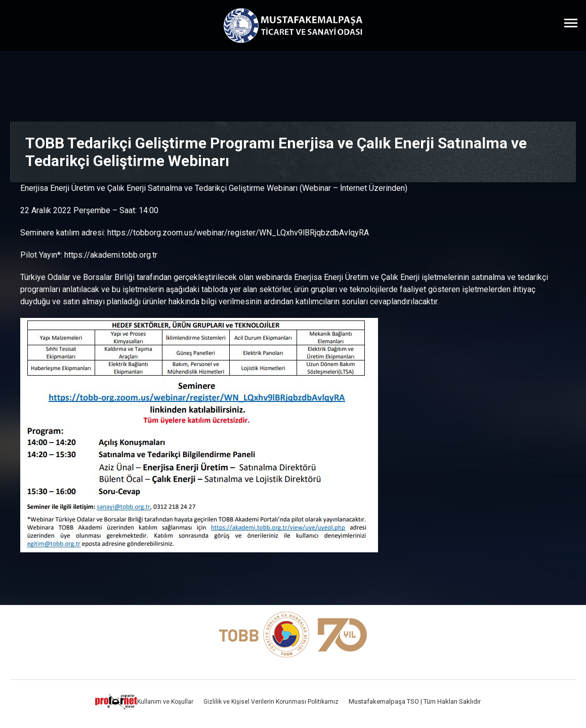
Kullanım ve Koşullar (165, 702)
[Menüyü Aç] (571, 23)
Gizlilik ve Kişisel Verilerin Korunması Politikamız (271, 702)
